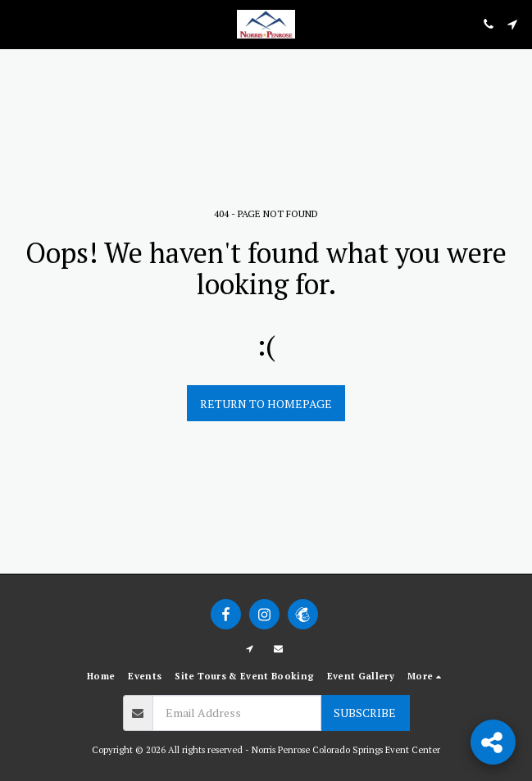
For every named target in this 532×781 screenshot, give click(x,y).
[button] (18, 23)
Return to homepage (266, 404)
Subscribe (365, 713)
